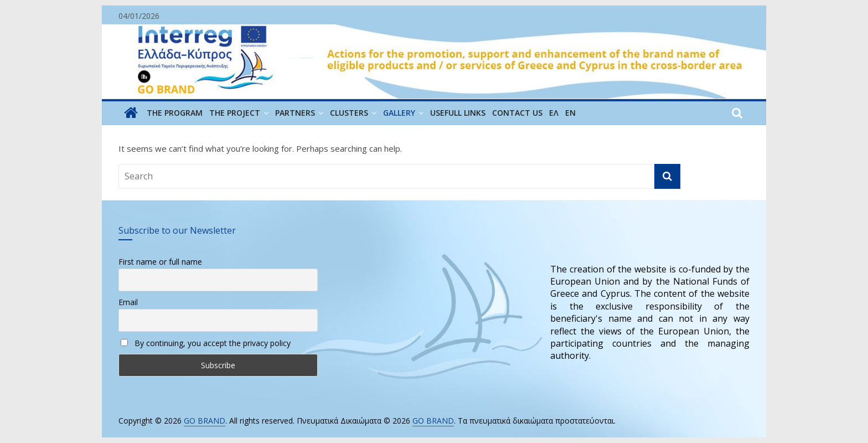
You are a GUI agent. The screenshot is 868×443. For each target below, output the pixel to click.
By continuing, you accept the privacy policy (206, 343)
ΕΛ (554, 113)
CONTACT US (517, 113)
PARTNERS (295, 113)
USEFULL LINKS (458, 113)
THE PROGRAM (175, 113)
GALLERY (399, 113)
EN (570, 113)
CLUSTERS (349, 113)
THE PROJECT (235, 113)
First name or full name (160, 262)
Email (128, 302)
